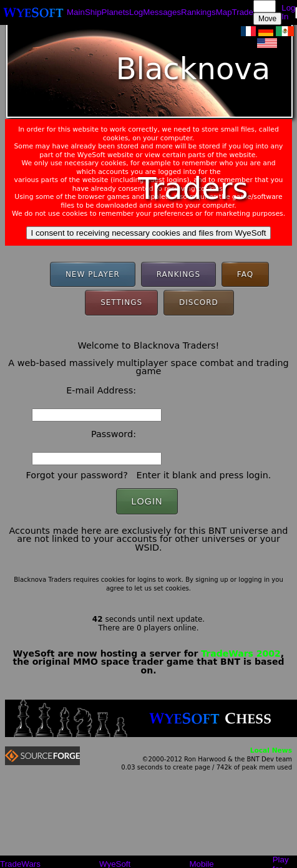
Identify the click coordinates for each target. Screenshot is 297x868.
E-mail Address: (101, 390)
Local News (271, 750)
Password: (114, 434)
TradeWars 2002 (241, 653)
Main (76, 12)
